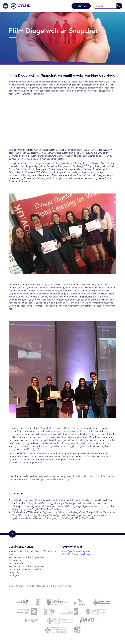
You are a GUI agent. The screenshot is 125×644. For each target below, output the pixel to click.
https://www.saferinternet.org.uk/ (55, 479)
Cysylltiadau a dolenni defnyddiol (25, 569)
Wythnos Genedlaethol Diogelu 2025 (27, 566)
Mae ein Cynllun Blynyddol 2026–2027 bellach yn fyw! (33, 553)
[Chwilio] (108, 6)
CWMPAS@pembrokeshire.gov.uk (79, 554)
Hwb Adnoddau (16, 563)
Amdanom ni (15, 560)
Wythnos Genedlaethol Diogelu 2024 (27, 557)
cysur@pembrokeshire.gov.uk (76, 551)
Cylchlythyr (14, 575)
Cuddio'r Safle (81, 6)
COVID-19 (14, 572)
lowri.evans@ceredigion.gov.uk (28, 462)
